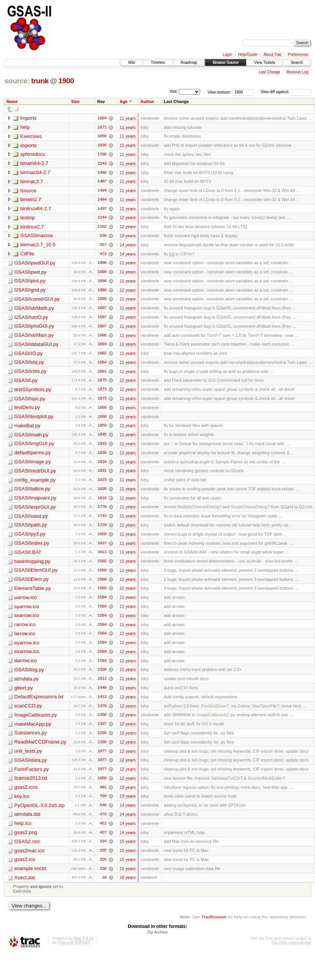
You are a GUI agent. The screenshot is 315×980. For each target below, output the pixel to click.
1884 (102, 118)
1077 (102, 757)
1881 (102, 374)
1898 (102, 264)
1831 (102, 474)
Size (75, 101)
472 (103, 255)
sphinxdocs (33, 155)
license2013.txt (31, 784)
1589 (102, 574)
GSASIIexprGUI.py (35, 510)
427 (103, 839)
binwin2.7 (31, 200)
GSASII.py (26, 383)
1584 (102, 602)
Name (12, 101)
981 (103, 793)
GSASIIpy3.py (30, 538)
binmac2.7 (32, 182)
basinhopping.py (33, 565)
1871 (102, 127)
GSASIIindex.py (32, 547)
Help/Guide (248, 55)
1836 (102, 146)
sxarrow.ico (27, 620)
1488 (102, 173)
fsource (28, 191)
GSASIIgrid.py (30, 291)
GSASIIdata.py (31, 766)
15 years (127, 848)
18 (104, 885)
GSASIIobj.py (29, 364)
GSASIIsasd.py (31, 519)
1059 (102, 784)
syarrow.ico (27, 611)
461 (103, 830)
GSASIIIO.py (29, 355)
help (25, 127)
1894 (102, 346)
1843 (102, 447)
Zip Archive (157, 939)
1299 (102, 739)
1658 (102, 538)
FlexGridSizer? (215, 711)
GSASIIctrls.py (31, 373)
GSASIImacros (37, 237)
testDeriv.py (27, 410)
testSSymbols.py (33, 392)
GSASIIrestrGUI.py (35, 474)
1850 (102, 136)
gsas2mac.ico (29, 857)
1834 (102, 465)
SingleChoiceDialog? (251, 511)
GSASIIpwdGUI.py (35, 264)
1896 (102, 337)
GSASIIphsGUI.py (34, 328)
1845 (102, 438)
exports (28, 145)
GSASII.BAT (28, 556)
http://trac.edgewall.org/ (291, 949)
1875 (102, 383)
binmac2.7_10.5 (38, 246)
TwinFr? (214, 337)
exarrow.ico (27, 656)
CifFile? (187, 255)
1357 (102, 729)
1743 (102, 520)
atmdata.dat (28, 821)
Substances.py (31, 738)
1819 (102, 501)
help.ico (23, 830)
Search (297, 63)
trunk (40, 81)
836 (103, 237)
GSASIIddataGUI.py (37, 346)
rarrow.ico (25, 629)
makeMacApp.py (33, 729)
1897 (102, 310)
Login (228, 55)
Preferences (298, 55)
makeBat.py (28, 428)
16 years (127, 885)
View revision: (220, 92)
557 (103, 246)
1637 (102, 547)
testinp (27, 218)
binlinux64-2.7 (36, 209)
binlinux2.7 (32, 228)
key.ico (22, 802)
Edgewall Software (74, 949)
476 (103, 821)
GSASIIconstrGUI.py (37, 301)
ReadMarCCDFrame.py (41, 748)
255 (103, 857)
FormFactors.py (32, 775)
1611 (102, 556)
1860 (102, 410)
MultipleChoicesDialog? (200, 511)
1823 (102, 483)
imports (28, 118)
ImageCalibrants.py (36, 720)
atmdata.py (27, 684)
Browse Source (226, 63)
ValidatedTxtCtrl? (227, 784)
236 (103, 875)
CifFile (27, 255)
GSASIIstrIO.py (31, 319)
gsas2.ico (25, 866)
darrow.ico (26, 665)
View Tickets (265, 63)
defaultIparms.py (33, 456)
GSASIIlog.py (29, 675)
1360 (102, 720)
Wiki (131, 63)
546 (103, 812)
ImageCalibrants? (213, 720)
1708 (102, 155)
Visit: (173, 91)
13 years (127, 237)
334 (103, 848)
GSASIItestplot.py (34, 419)
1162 (102, 228)
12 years (127, 219)
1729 (102, 529)
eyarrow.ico (27, 647)
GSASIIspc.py (30, 401)
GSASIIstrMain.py (34, 337)
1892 (102, 355)
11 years (127, 118)
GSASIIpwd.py (31, 273)
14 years (127, 246)
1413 (102, 702)
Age (123, 101)
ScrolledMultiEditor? (266, 784)
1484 (102, 191)
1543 (102, 164)
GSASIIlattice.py (33, 492)
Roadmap (189, 63)
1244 (102, 219)
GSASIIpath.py (31, 529)
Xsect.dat (25, 884)
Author (147, 101)
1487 (102, 182)
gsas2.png (26, 839)
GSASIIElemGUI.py (36, 574)
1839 (102, 456)
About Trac (272, 55)
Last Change (270, 72)
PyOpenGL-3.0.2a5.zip (40, 811)
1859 (102, 428)
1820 (102, 492)
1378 (102, 711)
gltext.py (24, 693)
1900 (66, 81)
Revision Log (297, 72)
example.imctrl (30, 875)
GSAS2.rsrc (28, 848)
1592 (102, 565)
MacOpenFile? (266, 711)
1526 (102, 675)
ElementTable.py (33, 592)
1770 (102, 511)
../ (17, 109)
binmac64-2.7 (35, 173)
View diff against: (286, 92)
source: (17, 81)
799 (103, 802)
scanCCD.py (28, 711)
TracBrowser (214, 924)
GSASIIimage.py (33, 465)
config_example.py (35, 483)
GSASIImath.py (32, 437)
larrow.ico (25, 638)
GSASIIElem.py (32, 583)
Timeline (158, 63)
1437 (102, 209)
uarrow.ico (26, 602)
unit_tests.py (28, 757)
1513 (102, 684)
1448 (102, 693)
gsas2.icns (26, 793)
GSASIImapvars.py (36, 501)
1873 (102, 392)
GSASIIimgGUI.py (34, 446)
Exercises (31, 136)
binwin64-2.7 (34, 164)
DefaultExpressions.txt (39, 702)
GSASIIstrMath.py (34, 310)
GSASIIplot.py (30, 282)
